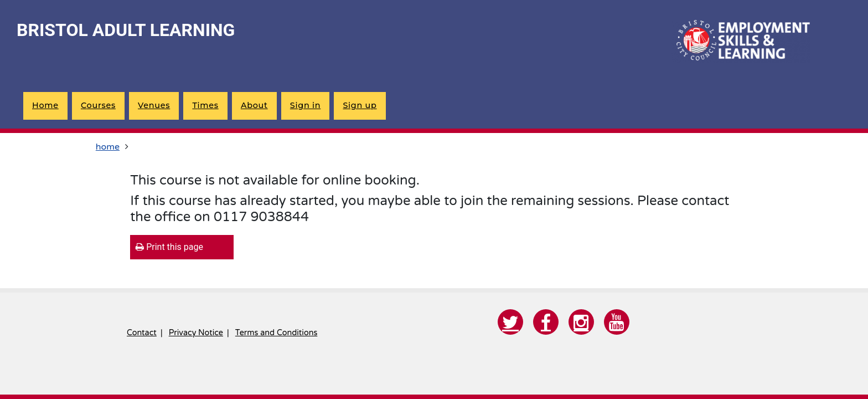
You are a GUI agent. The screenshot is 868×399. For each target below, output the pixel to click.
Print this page (169, 247)
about (254, 105)
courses (98, 105)
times (205, 105)
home (45, 105)
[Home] (741, 42)
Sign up (360, 105)
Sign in (305, 105)
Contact (142, 333)
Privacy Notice (196, 333)
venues (154, 105)
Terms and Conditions (276, 333)
